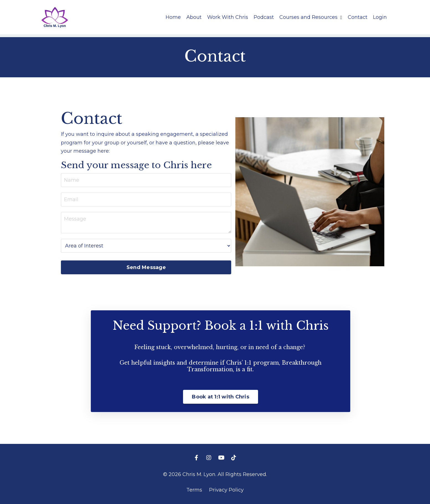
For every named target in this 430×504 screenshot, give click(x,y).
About (194, 17)
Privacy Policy (226, 490)
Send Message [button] (146, 267)
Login (380, 17)
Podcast (264, 17)
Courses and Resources (311, 17)
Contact (358, 17)
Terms (194, 490)
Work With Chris (228, 17)
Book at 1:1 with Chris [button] (221, 397)
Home (173, 17)
